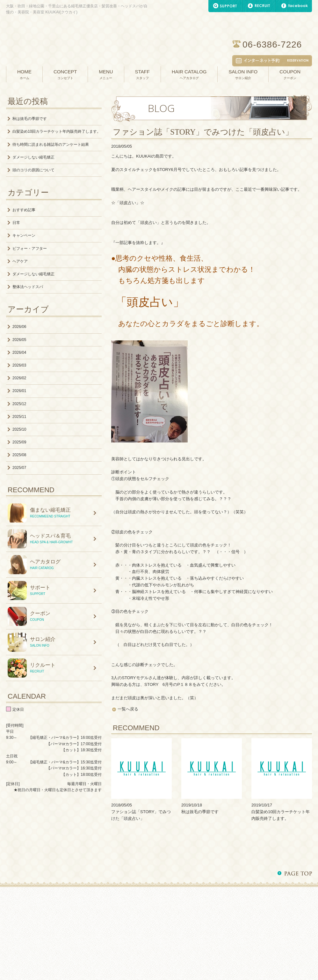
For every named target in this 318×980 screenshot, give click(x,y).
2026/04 (19, 353)
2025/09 (19, 442)
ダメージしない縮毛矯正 (33, 157)
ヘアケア (20, 261)
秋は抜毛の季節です (200, 812)
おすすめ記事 (24, 210)
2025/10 (19, 429)
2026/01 (19, 391)
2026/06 (19, 327)
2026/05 (19, 340)
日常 (16, 223)
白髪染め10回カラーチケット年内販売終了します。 (57, 131)
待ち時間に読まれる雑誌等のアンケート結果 (51, 145)
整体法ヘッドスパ (28, 287)
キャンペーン (24, 235)
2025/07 (19, 468)
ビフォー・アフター (30, 249)
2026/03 (19, 365)
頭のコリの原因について (33, 170)
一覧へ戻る (128, 709)
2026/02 (19, 378)
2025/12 (19, 404)
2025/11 (19, 417)
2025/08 (19, 455)
